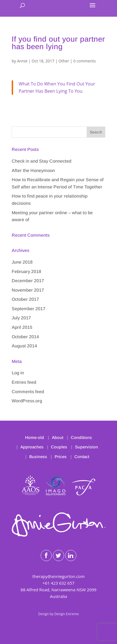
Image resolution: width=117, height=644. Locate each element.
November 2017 (28, 290)
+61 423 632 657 (59, 583)
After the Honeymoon (33, 171)
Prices (61, 457)
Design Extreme (67, 614)
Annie (22, 61)
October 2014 (25, 337)
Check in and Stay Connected (42, 161)
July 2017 (21, 318)
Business (38, 457)
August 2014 (24, 346)
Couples (59, 447)
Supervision (86, 447)
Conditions (81, 437)
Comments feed (28, 392)
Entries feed (24, 382)
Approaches (32, 447)
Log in (18, 373)
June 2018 (22, 262)
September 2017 (29, 309)
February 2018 (26, 272)
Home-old (35, 437)
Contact (82, 457)
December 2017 (28, 281)
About (58, 437)
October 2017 (25, 299)
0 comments (85, 61)
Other (64, 61)
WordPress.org (27, 401)
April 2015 (22, 327)
